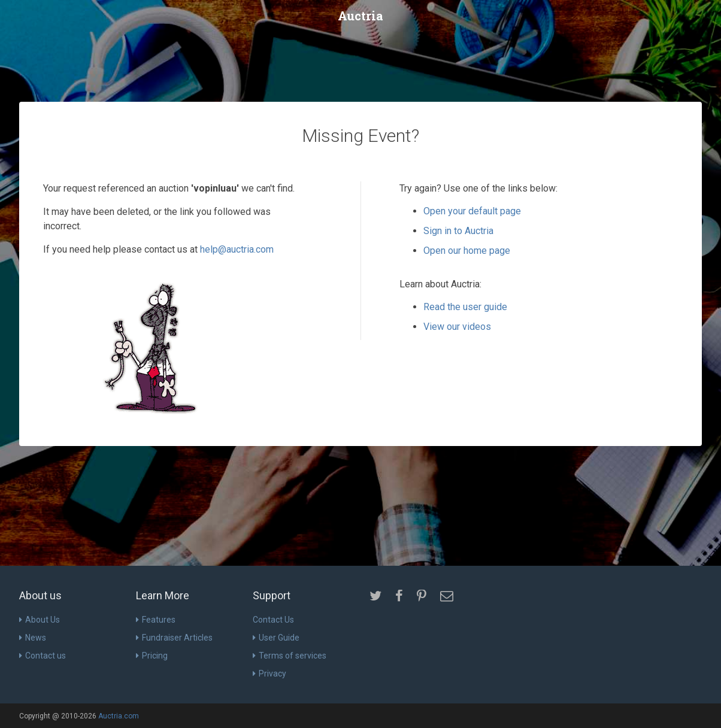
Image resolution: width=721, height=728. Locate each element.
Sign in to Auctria (458, 231)
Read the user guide (465, 307)
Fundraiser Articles (174, 638)
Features (156, 620)
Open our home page (467, 251)
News (33, 638)
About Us (40, 620)
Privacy (269, 674)
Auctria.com (119, 716)
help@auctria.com (237, 249)
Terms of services (290, 656)
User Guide (276, 638)
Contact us (43, 656)
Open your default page (472, 211)
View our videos (457, 327)
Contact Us (273, 620)
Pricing (152, 656)
